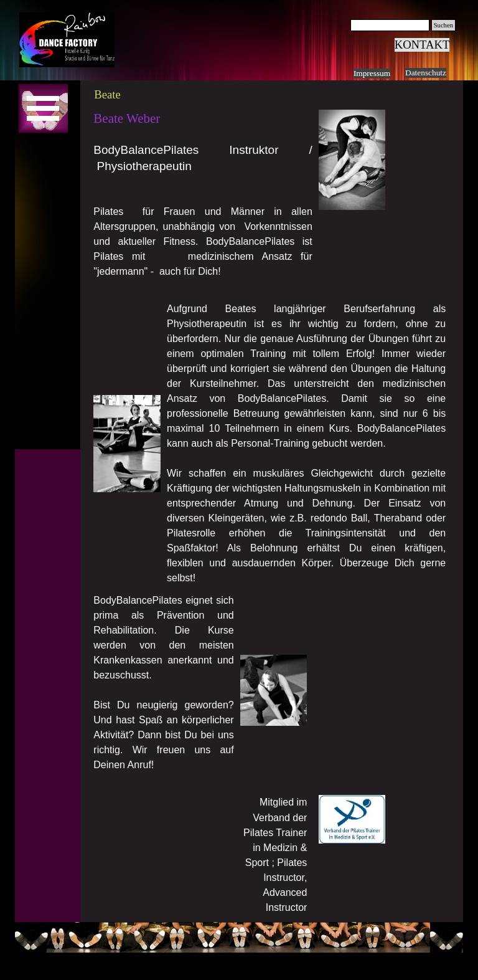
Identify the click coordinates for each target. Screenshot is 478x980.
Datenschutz (426, 73)
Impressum (372, 73)
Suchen (443, 25)
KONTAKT (422, 45)
